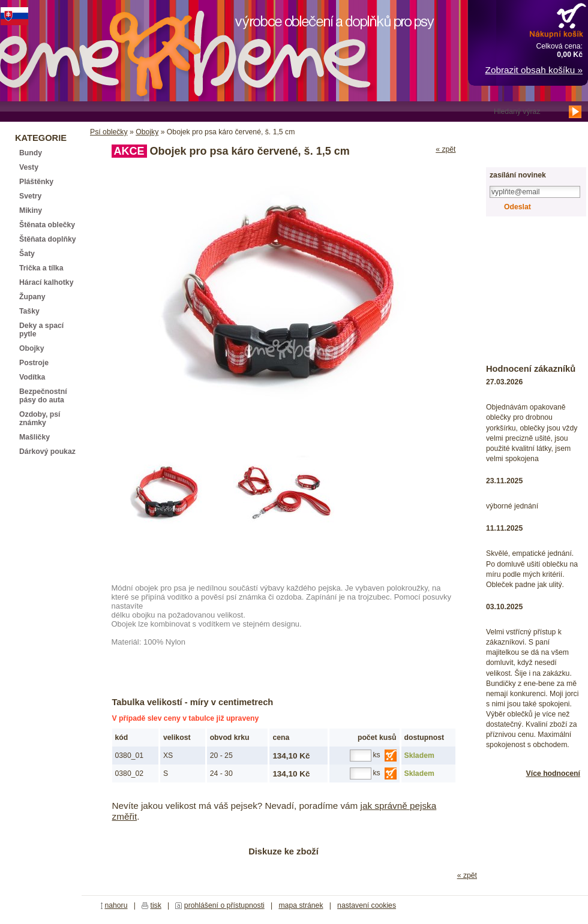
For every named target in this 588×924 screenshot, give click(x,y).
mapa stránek (301, 905)
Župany (32, 297)
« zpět (445, 149)
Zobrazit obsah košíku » (534, 70)
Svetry (30, 196)
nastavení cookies (367, 905)
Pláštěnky (36, 182)
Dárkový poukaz (47, 452)
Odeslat (517, 207)
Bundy (31, 153)
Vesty (29, 167)
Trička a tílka (41, 268)
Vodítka (32, 377)
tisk (156, 905)
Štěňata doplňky (48, 239)
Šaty (27, 254)
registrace (517, 154)
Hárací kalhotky (46, 282)
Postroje (34, 363)
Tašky (29, 311)
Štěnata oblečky (47, 225)
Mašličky (34, 437)
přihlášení (517, 133)
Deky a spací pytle (41, 330)
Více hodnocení (553, 773)
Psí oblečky (109, 132)
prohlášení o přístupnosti (224, 905)
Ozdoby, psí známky (40, 419)
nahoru (116, 905)
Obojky (147, 132)
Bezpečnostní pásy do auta (43, 396)
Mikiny (31, 210)
